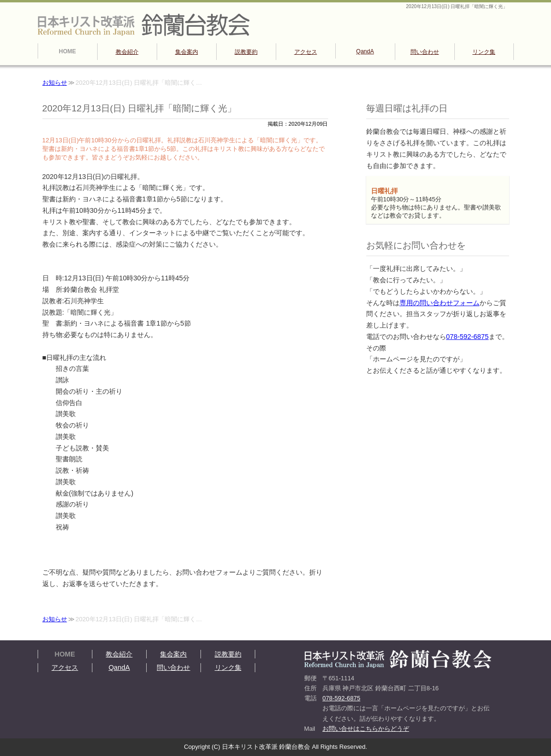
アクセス (306, 52)
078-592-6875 (468, 337)
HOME (68, 51)
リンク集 (484, 52)
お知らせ (55, 83)
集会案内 (187, 52)
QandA (365, 51)
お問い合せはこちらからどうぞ (366, 729)
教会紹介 (127, 52)
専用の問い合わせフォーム (440, 303)
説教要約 (246, 52)
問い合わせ (425, 52)
